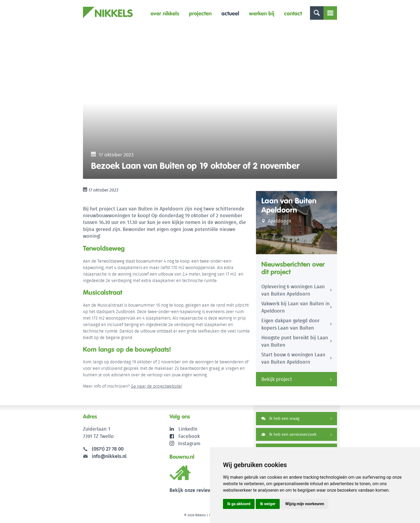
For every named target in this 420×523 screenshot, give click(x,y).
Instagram (185, 443)
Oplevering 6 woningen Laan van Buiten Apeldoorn (293, 290)
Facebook (189, 436)
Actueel (230, 13)
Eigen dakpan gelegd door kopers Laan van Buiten (291, 324)
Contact (293, 13)
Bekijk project (277, 379)
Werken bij (262, 13)
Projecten (200, 13)
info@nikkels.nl (105, 456)
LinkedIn (188, 429)
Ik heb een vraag (280, 418)
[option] (210, 103)
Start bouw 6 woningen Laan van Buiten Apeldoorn (293, 358)
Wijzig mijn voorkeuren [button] (305, 504)
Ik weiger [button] (268, 504)
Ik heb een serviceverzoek (289, 434)
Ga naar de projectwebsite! (156, 386)
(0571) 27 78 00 (108, 449)
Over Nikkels (165, 13)
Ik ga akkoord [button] (239, 504)
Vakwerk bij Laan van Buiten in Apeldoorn (296, 307)
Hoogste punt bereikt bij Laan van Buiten (295, 341)
